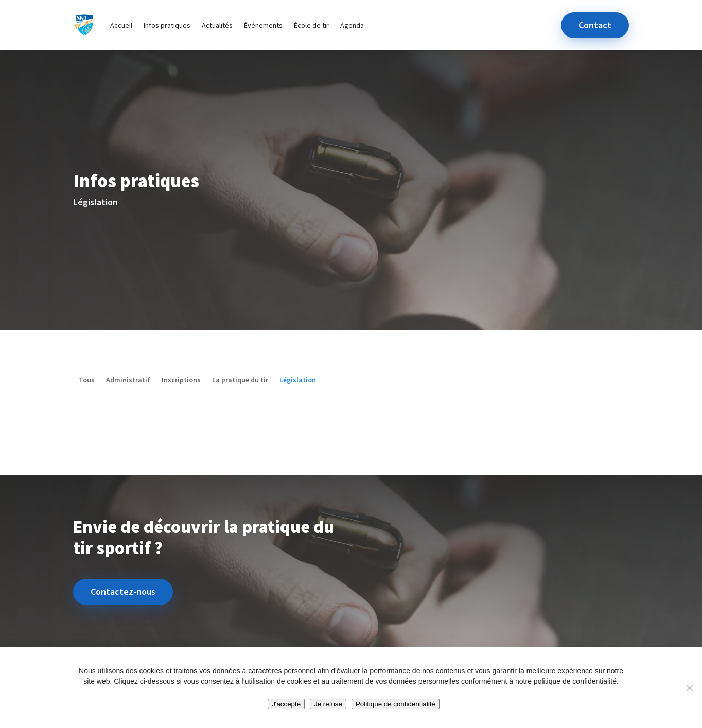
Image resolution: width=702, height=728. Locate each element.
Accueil (121, 25)
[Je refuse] (689, 688)
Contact (595, 25)
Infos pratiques (167, 25)
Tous (87, 380)
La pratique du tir (240, 380)
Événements (263, 25)
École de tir (311, 25)
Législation (298, 380)
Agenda (352, 25)
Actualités (217, 25)
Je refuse (328, 704)
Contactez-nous (123, 591)
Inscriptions (181, 380)
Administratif (128, 380)
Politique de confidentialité (396, 704)
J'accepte (286, 704)
